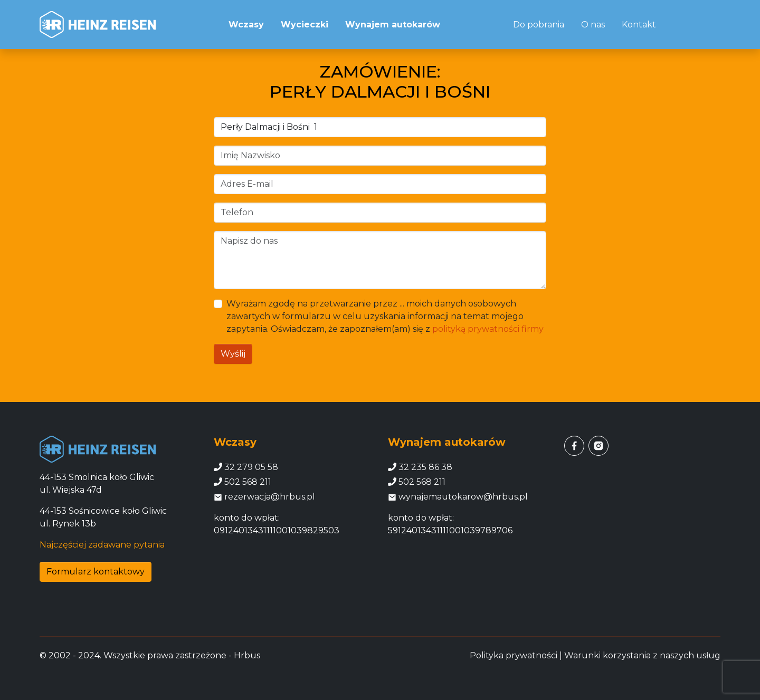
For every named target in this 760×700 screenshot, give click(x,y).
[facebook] (574, 446)
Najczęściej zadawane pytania (102, 545)
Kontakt (639, 25)
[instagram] (598, 446)
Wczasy (246, 25)
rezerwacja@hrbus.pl (264, 497)
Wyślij (233, 354)
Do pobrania (539, 25)
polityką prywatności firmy (488, 329)
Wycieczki (305, 25)
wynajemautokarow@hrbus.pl (458, 497)
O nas (593, 25)
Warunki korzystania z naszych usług (642, 655)
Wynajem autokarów (393, 25)
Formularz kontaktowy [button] (96, 572)
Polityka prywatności (514, 655)
